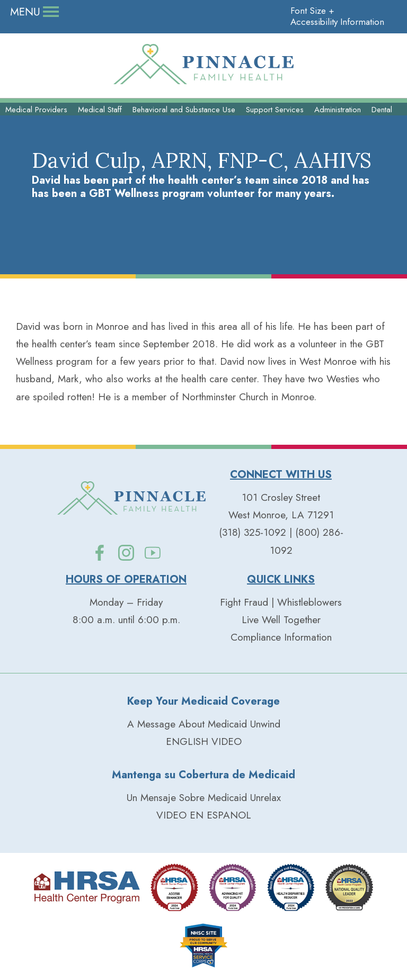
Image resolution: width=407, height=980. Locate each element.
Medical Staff (100, 110)
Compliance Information (281, 637)
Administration (338, 110)
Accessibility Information (337, 22)
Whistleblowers (309, 602)
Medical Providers (36, 110)
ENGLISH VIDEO (204, 741)
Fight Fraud (244, 602)
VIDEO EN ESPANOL (204, 815)
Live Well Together (281, 620)
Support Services (275, 110)
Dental (382, 110)
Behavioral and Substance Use (184, 110)
